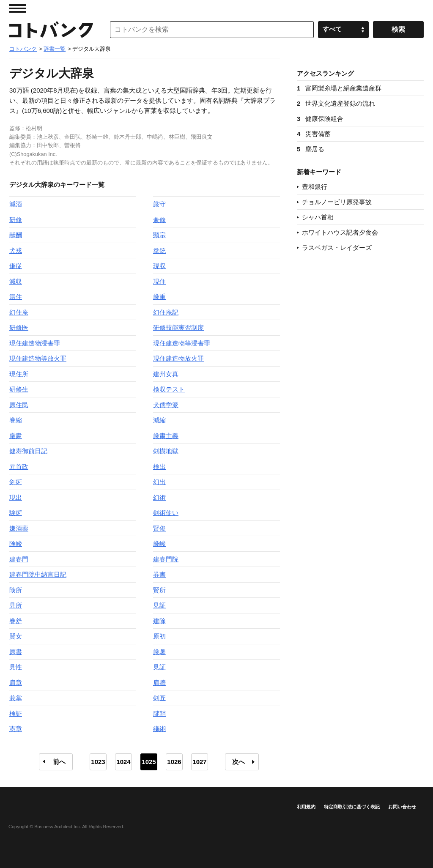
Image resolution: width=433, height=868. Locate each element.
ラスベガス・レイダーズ (337, 248)
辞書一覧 (55, 49)
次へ (238, 762)
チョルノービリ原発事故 (337, 202)
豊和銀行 (315, 187)
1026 (174, 762)
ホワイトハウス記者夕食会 (340, 232)
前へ (59, 762)
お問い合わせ (402, 807)
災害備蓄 (314, 134)
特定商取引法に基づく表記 (352, 807)
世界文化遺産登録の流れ (336, 103)
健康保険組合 (320, 119)
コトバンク (51, 30)
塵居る (311, 149)
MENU (18, 8)
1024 (123, 762)
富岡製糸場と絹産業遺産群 (339, 88)
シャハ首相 (318, 217)
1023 (98, 762)
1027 (199, 762)
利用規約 (306, 807)
